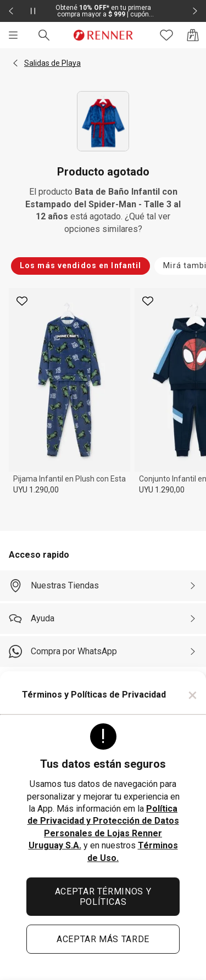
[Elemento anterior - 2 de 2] (11, 11)
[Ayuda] (103, 619)
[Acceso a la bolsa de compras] (193, 35)
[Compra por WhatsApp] (103, 652)
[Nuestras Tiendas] (103, 586)
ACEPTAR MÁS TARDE (103, 939)
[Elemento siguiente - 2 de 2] (195, 11)
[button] (15, 63)
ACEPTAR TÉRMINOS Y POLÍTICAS (103, 897)
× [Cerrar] (193, 695)
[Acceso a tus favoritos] (166, 35)
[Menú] (13, 35)
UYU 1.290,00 (36, 490)
